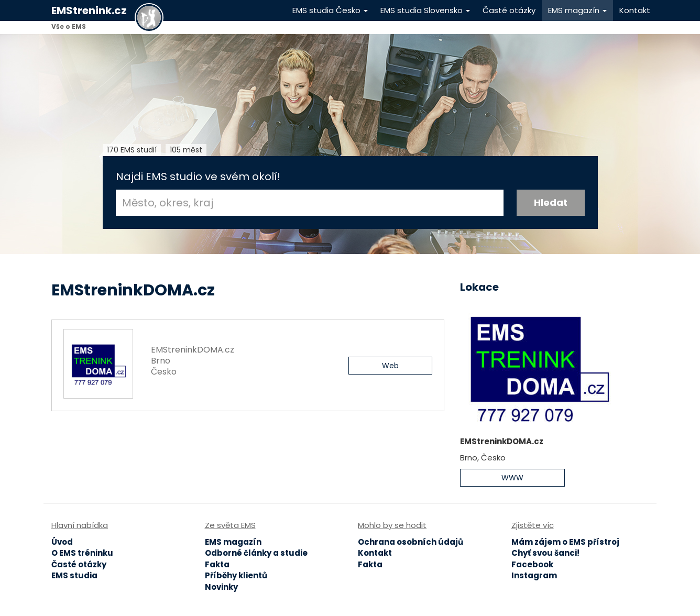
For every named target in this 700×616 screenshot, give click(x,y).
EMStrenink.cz (89, 10)
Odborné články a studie (256, 553)
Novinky (221, 587)
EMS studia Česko (330, 10)
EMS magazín (577, 10)
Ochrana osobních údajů (411, 542)
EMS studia (74, 575)
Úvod (62, 542)
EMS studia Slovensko (425, 10)
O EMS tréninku (82, 553)
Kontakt (635, 10)
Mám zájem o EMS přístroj (565, 542)
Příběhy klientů (236, 575)
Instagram (534, 575)
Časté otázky (509, 10)
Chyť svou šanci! (545, 553)
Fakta (217, 564)
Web (390, 366)
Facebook (532, 564)
